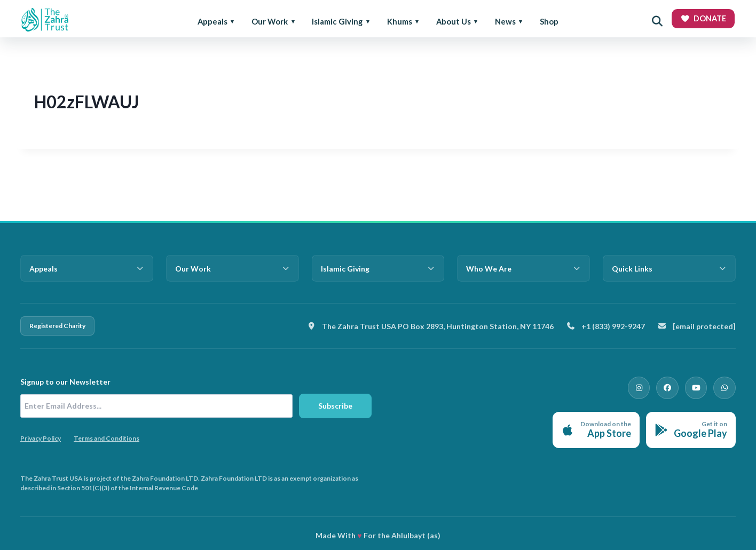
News (505, 21)
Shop (549, 21)
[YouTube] (700, 386)
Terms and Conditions (107, 438)
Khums (400, 21)
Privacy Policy (41, 438)
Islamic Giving (337, 21)
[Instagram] (649, 386)
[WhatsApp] (726, 386)
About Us (454, 21)
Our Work (270, 21)
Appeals (212, 21)
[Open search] (657, 21)
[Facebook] (675, 386)
